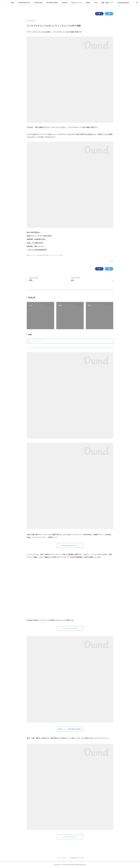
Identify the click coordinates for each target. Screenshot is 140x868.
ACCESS (64, 3)
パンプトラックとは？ (70, 628)
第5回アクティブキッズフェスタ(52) (54, 255)
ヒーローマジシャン (70, 837)
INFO (13, 3)
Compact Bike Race (123, 3)
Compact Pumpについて (70, 545)
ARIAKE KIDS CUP (24, 3)
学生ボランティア (77, 3)
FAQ (96, 3)
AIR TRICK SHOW (52, 3)
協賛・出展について (107, 3)
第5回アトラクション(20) (33, 255)
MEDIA (88, 3)
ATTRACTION (38, 3)
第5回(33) (42, 255)
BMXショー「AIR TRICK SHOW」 (70, 729)
